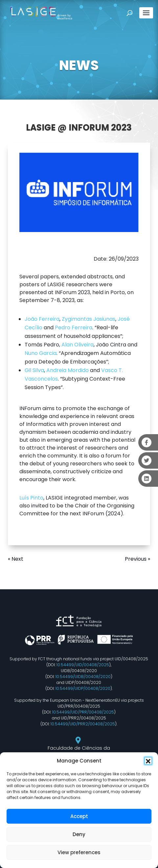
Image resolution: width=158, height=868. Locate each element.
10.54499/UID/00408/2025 (83, 665)
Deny (79, 834)
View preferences (79, 852)
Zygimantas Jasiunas (89, 319)
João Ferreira (42, 319)
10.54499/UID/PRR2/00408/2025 (83, 724)
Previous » (137, 559)
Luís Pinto (31, 498)
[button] (148, 761)
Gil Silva (34, 370)
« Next (16, 559)
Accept (79, 816)
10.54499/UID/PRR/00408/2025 (83, 712)
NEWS (79, 65)
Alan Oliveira (78, 345)
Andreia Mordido (68, 370)
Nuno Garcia (41, 353)
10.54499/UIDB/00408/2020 (83, 677)
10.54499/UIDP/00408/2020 (83, 688)
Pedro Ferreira (74, 328)
